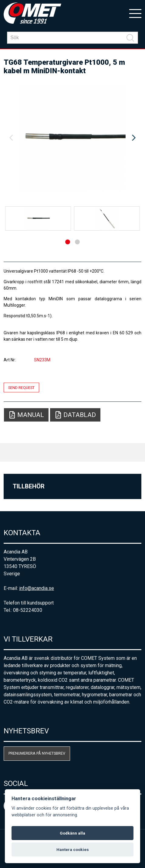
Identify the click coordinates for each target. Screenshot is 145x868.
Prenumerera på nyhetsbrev (37, 753)
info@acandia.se (37, 588)
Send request (21, 387)
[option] (72, 138)
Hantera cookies (73, 849)
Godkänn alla (72, 833)
